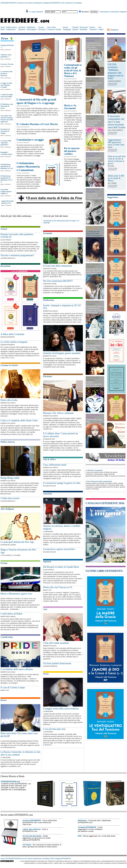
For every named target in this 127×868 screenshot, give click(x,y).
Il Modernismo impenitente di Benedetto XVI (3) (7, 166)
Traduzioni (93, 30)
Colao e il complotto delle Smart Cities (19, 420)
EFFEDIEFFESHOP (8, 3)
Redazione (38, 3)
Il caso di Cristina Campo (13, 688)
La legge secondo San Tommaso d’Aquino (6, 85)
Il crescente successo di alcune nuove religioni (94, 85)
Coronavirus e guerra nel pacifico (59, 549)
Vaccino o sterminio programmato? (17, 255)
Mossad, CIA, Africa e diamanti (58, 413)
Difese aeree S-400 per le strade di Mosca (116, 178)
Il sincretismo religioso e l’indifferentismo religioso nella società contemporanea (95, 309)
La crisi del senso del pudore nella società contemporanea (94, 271)
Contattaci (78, 3)
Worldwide (84, 30)
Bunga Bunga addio (10, 478)
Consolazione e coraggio (30, 140)
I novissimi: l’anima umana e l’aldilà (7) (6, 191)
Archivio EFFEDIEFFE (32, 820)
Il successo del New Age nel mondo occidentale (94, 123)
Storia (3, 30)
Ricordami (85, 12)
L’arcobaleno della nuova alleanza (17, 669)
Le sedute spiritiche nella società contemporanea (94, 348)
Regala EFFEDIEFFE (52, 3)
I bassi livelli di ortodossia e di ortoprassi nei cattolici (95, 196)
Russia (66, 27)
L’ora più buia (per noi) (54, 729)
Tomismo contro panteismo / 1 (6, 56)
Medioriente (31, 27)
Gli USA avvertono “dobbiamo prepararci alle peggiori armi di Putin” (115, 71)
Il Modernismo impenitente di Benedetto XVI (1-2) (7, 179)
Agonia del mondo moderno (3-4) (7, 202)
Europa (41, 27)
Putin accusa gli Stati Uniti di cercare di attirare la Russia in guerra (117, 160)
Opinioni (75, 30)
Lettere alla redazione (32, 829)
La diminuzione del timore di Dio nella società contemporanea (94, 233)
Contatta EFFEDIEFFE (87, 827)
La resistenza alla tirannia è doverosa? (6, 74)
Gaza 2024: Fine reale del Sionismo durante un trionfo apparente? (7, 119)
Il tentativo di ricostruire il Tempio (5, 131)
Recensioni (84, 27)
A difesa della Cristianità (12, 334)
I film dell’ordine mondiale (56, 643)
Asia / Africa (52, 27)
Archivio (20, 3)
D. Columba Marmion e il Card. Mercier (37, 124)
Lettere (101, 30)
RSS (80, 836)
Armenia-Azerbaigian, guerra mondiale (62, 353)
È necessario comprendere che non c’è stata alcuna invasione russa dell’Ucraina (116, 122)
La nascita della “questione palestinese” (6, 143)
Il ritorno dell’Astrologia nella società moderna (94, 384)
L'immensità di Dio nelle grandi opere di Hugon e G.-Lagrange (36, 101)
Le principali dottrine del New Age (17, 542)
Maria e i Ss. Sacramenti (70, 107)
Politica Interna (11, 27)
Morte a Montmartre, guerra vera (16, 594)
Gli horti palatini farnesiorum (57, 663)
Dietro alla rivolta (9, 400)
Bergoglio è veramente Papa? (6, 153)
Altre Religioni (32, 30)
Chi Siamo (29, 3)
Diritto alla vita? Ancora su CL (58, 587)
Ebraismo (22, 30)
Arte (100, 27)
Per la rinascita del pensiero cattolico (72, 151)
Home (3, 27)
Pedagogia (67, 30)
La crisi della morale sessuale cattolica (94, 159)
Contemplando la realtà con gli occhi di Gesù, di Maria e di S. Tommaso (73, 71)
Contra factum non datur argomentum (99, 481)
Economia (42, 30)
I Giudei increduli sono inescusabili (7, 96)
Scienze (92, 27)
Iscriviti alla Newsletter (32, 836)
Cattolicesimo (11, 30)
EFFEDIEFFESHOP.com (11, 782)
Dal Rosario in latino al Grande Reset (61, 567)
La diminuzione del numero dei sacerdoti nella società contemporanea (94, 46)
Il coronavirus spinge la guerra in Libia (62, 483)
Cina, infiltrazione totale (55, 465)
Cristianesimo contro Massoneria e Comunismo (28, 167)
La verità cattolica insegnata (14, 342)
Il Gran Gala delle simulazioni (58, 266)
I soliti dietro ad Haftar (11, 614)
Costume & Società (54, 30)
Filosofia (75, 27)
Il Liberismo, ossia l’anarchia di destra (7, 106)
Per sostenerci (67, 3)
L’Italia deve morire (10, 498)
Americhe (22, 27)
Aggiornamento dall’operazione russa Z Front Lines (116, 142)
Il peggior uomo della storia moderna (61, 709)
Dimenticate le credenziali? (109, 12)
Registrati (123, 12)
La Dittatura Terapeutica (94, 470)
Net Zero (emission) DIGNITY (58, 281)
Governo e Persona (7, 64)
